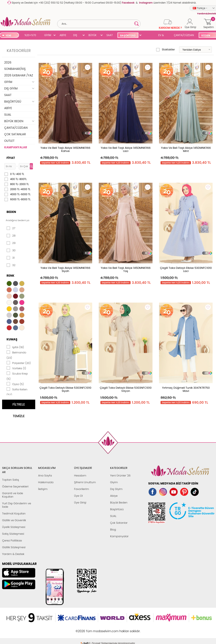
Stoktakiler (165, 50)
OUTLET (9, 141)
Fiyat (11, 158)
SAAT (110, 35)
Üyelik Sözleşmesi (14, 527)
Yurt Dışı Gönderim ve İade (17, 505)
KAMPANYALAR (16, 147)
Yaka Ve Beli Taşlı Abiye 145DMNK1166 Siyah (65, 269)
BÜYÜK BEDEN (93, 36)
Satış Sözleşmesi (13, 534)
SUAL (148, 36)
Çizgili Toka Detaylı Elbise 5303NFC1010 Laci (186, 269)
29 (11, 243)
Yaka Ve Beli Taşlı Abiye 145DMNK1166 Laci (126, 149)
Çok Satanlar (119, 523)
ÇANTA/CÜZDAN (184, 35)
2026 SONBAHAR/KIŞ (15, 66)
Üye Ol (78, 496)
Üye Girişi (80, 503)
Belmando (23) (16, 355)
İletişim (43, 489)
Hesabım (80, 476)
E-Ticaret (95, 629)
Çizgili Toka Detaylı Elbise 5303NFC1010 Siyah (65, 389)
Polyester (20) (19, 363)
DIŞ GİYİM (77, 36)
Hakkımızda (46, 482)
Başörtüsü (117, 509)
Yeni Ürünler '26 (120, 476)
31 (11, 258)
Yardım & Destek (13, 554)
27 (11, 228)
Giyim (114, 482)
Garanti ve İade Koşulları (13, 495)
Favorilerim (81, 489)
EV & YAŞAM (163, 36)
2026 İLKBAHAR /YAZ (19, 75)
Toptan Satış (11, 480)
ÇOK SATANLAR (15, 134)
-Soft (85, 629)
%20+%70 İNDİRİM (30, 36)
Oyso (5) (15, 384)
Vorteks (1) (16, 368)
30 (11, 250)
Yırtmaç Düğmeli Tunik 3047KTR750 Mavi (186, 389)
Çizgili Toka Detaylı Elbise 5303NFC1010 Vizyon (126, 389)
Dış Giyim (116, 489)
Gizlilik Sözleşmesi (14, 547)
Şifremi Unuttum (85, 482)
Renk (10, 276)
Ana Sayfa (45, 476)
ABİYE (63, 35)
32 (11, 265)
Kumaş (12, 339)
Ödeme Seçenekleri (15, 486)
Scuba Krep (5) (17, 376)
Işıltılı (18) (15, 347)
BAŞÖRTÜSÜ (128, 36)
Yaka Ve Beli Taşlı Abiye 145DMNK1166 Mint (186, 149)
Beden (11, 212)
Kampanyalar (119, 536)
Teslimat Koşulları (14, 513)
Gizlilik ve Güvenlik (14, 520)
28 (11, 236)
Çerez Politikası (12, 540)
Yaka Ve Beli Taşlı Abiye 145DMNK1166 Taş (126, 269)
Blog (113, 530)
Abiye (114, 496)
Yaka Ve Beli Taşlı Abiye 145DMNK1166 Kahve (65, 149)
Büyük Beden (119, 503)
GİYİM (48, 35)
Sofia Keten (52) (17, 392)
